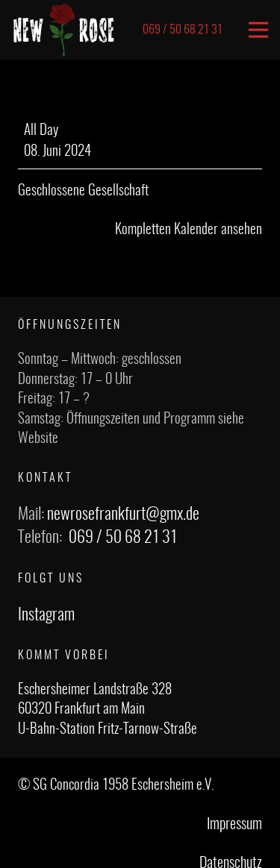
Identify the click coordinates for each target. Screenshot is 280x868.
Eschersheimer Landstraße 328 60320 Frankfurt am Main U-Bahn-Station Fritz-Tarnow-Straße (108, 710)
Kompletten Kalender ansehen (189, 230)
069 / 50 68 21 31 (123, 538)
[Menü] (258, 30)
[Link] (64, 30)
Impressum (234, 825)
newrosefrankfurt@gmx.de (123, 515)
